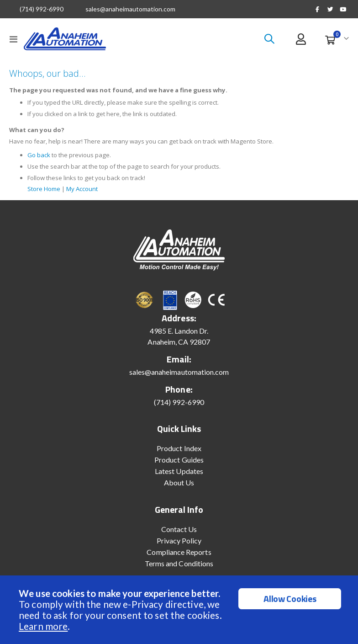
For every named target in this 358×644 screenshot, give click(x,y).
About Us (179, 487)
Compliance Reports (179, 556)
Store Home (45, 193)
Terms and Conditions (179, 567)
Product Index (179, 452)
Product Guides (179, 464)
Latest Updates (179, 475)
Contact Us (179, 533)
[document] (180, 610)
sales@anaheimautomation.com (130, 9)
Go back (39, 159)
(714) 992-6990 (42, 9)
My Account (88, 193)
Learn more (43, 626)
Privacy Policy (179, 545)
